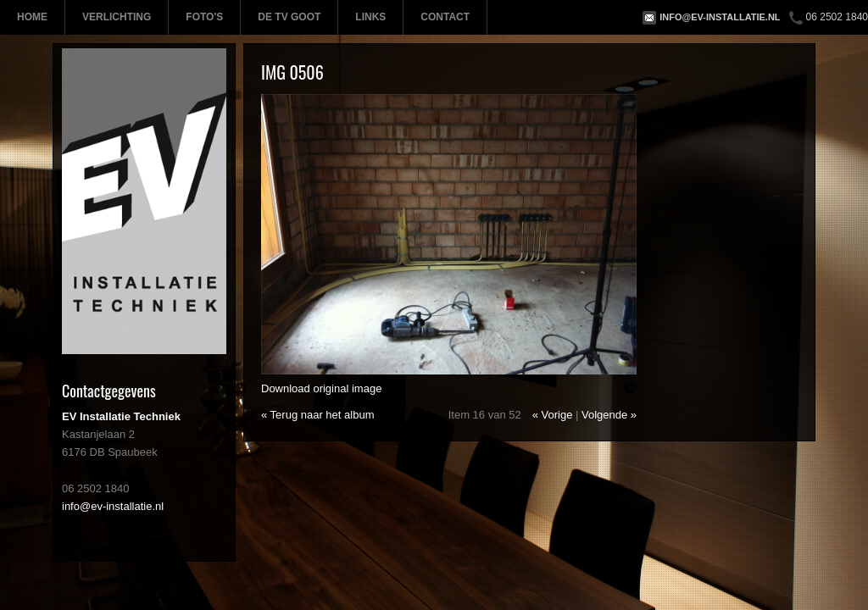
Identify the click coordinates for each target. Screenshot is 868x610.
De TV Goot (289, 17)
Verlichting (117, 17)
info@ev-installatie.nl (720, 17)
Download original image (321, 388)
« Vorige (553, 415)
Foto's (204, 17)
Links (370, 17)
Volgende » (609, 415)
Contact (445, 17)
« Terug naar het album (317, 415)
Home (32, 17)
